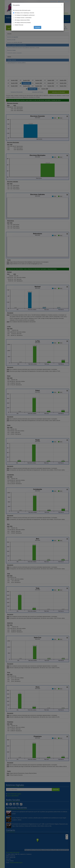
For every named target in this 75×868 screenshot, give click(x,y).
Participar (37, 27)
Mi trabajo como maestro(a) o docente (25, 13)
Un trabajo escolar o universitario (23, 18)
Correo (61, 2)
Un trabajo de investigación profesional (25, 15)
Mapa (67, 2)
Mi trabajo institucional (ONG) (22, 20)
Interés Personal (19, 25)
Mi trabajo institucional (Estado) (23, 23)
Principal (54, 2)
